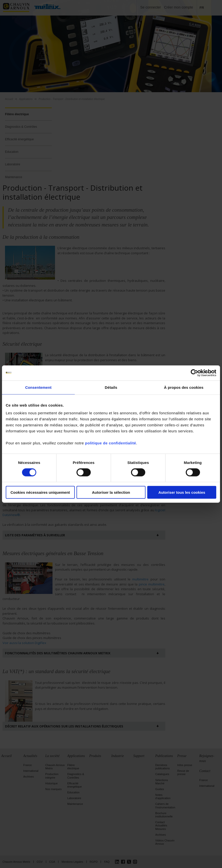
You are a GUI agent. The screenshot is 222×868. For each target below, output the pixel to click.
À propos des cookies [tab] (184, 387)
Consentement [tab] (38, 387)
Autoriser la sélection (111, 492)
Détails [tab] (111, 387)
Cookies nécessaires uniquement (40, 492)
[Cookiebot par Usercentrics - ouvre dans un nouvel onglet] (194, 373)
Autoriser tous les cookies (182, 492)
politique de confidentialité (110, 443)
